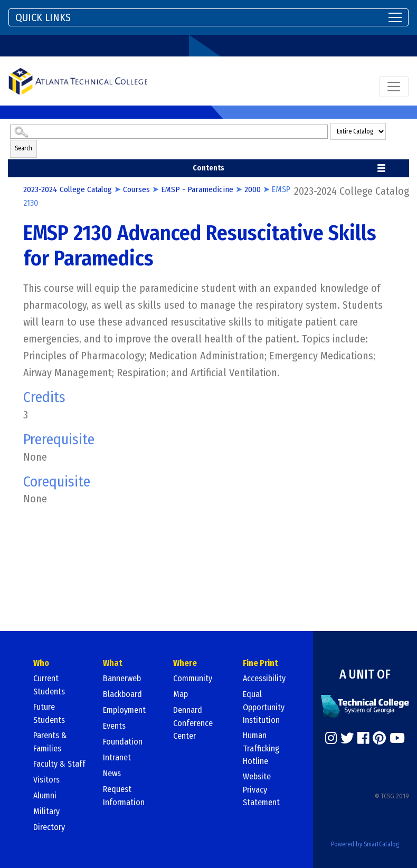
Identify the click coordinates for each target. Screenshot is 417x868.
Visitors (46, 780)
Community (193, 678)
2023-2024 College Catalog (69, 189)
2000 (256, 189)
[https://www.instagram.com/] (331, 738)
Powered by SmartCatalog (365, 844)
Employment (124, 710)
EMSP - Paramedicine (200, 189)
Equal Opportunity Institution (264, 707)
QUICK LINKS (43, 17)
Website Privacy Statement (261, 789)
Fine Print (260, 663)
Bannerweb (122, 678)
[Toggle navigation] (209, 17)
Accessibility (264, 678)
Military (46, 811)
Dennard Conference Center (193, 723)
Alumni (45, 795)
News (112, 773)
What (113, 663)
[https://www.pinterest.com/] (379, 738)
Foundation (123, 742)
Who (41, 663)
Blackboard (122, 694)
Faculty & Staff (59, 764)
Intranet (117, 757)
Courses (139, 189)
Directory (49, 827)
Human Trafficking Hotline (261, 748)
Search (23, 148)
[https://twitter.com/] (347, 738)
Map (181, 694)
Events (114, 726)
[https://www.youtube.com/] (397, 738)
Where (185, 663)
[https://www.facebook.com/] (363, 738)
